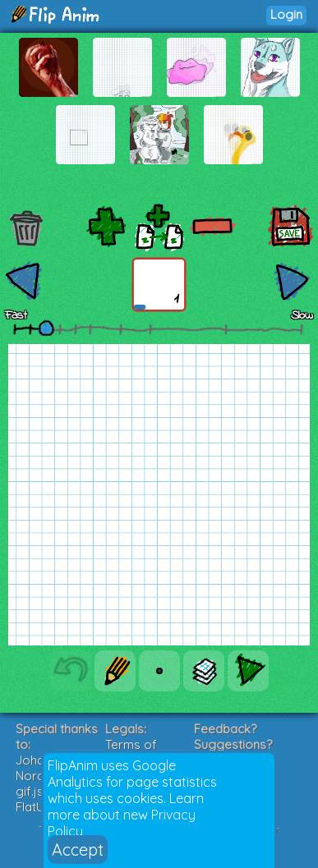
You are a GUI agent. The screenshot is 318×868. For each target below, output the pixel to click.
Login (286, 14)
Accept (78, 850)
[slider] (46, 328)
